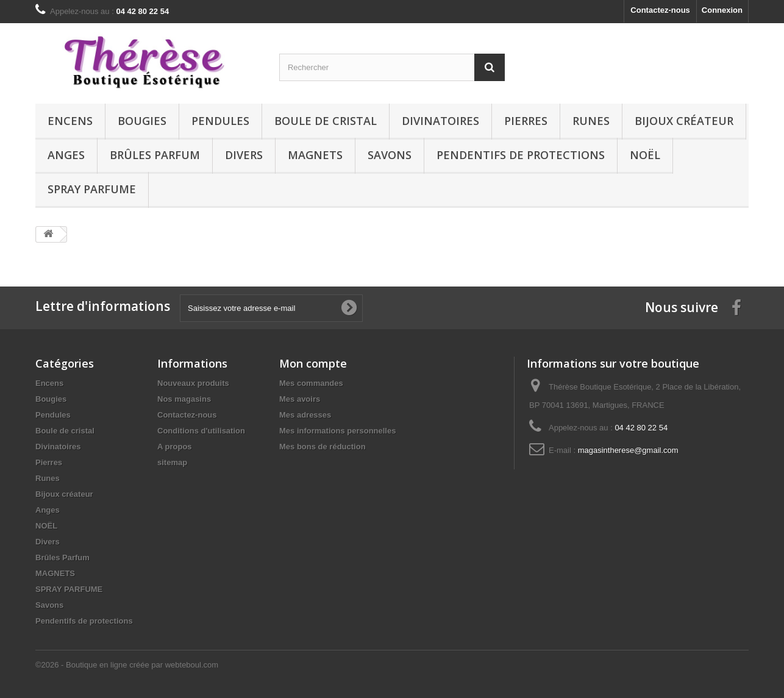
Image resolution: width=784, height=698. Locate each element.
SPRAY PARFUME (92, 189)
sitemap (172, 462)
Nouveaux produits (193, 383)
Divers (244, 155)
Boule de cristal (326, 121)
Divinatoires (440, 121)
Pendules (220, 121)
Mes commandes (311, 383)
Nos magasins (184, 399)
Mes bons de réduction (323, 447)
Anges (66, 155)
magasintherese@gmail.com (628, 450)
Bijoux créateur (684, 121)
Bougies (142, 121)
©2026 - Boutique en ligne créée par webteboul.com (127, 665)
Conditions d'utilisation (201, 431)
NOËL (645, 155)
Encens (70, 121)
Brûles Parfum (155, 155)
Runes (591, 121)
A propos (175, 447)
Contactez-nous (660, 10)
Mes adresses (305, 415)
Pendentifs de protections (521, 155)
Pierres (526, 121)
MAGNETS (315, 155)
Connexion (722, 10)
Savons (390, 155)
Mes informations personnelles (337, 431)
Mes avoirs (300, 399)
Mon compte (313, 363)
